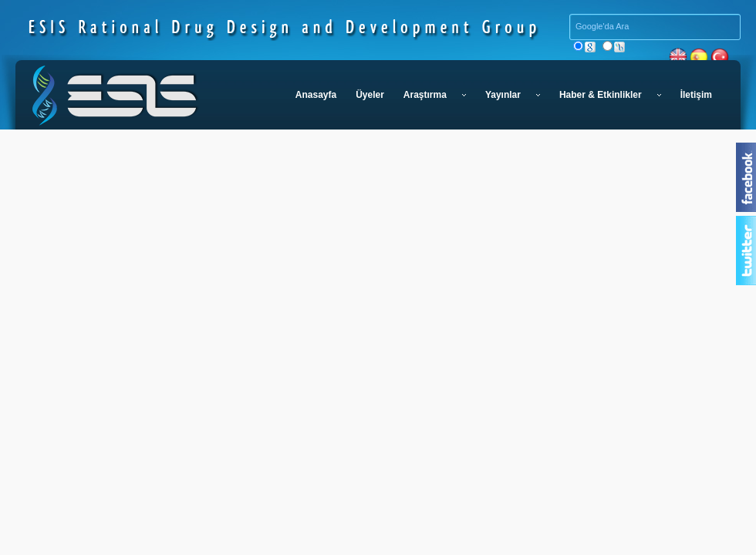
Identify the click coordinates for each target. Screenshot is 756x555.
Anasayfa (316, 95)
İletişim (696, 95)
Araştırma (435, 95)
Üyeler (370, 95)
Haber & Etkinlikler (610, 95)
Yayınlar (513, 95)
